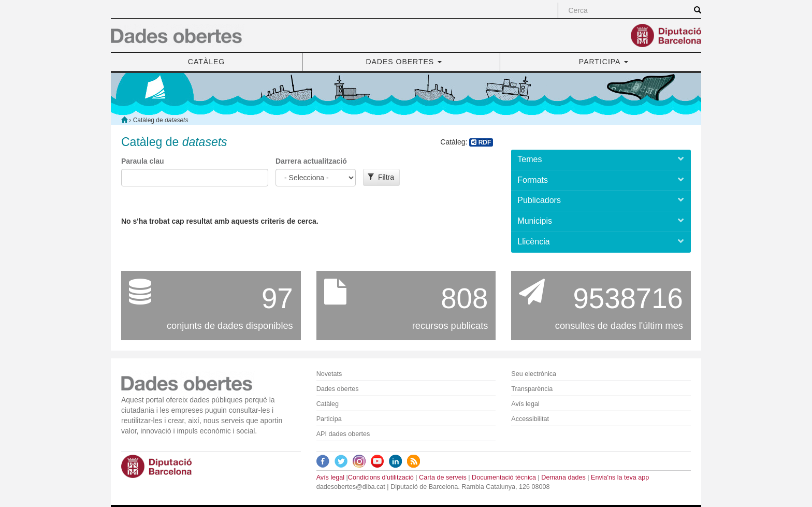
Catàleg (328, 404)
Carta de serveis (443, 477)
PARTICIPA (604, 62)
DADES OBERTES (404, 62)
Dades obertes (338, 389)
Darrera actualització (311, 161)
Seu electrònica (534, 374)
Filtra (381, 177)
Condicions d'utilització (381, 477)
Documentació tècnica (504, 477)
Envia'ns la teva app (620, 477)
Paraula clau (143, 161)
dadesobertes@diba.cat (351, 487)
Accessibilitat (530, 419)
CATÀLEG (206, 62)
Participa (329, 419)
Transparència (532, 389)
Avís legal (525, 404)
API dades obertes (343, 434)
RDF (481, 142)
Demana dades (563, 477)
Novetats (329, 374)
